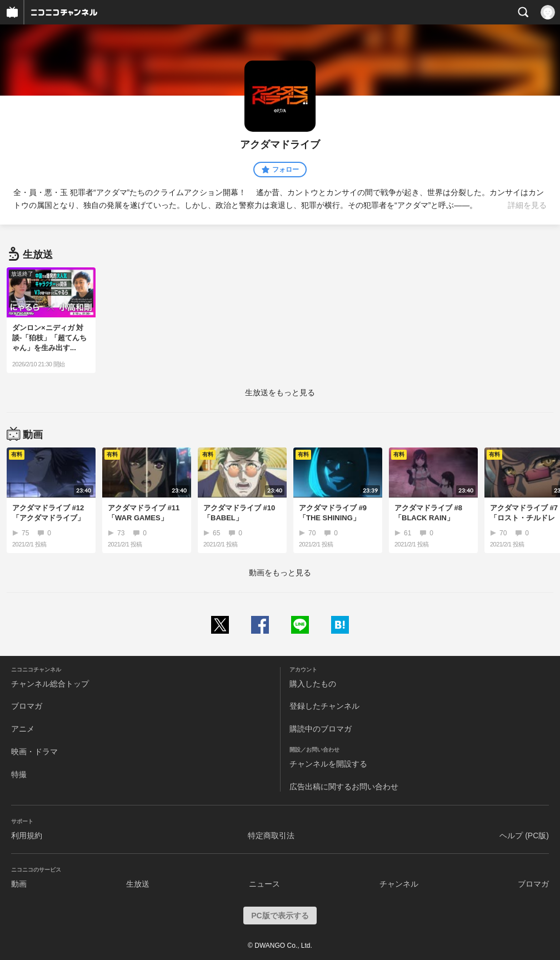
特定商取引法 (271, 835)
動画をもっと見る (280, 573)
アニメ (23, 729)
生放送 (138, 884)
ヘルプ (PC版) (524, 835)
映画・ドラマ (34, 752)
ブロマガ (27, 706)
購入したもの (313, 684)
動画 (19, 884)
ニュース (264, 884)
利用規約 (27, 835)
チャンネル (399, 884)
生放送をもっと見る (280, 392)
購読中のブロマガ (321, 729)
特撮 (19, 774)
